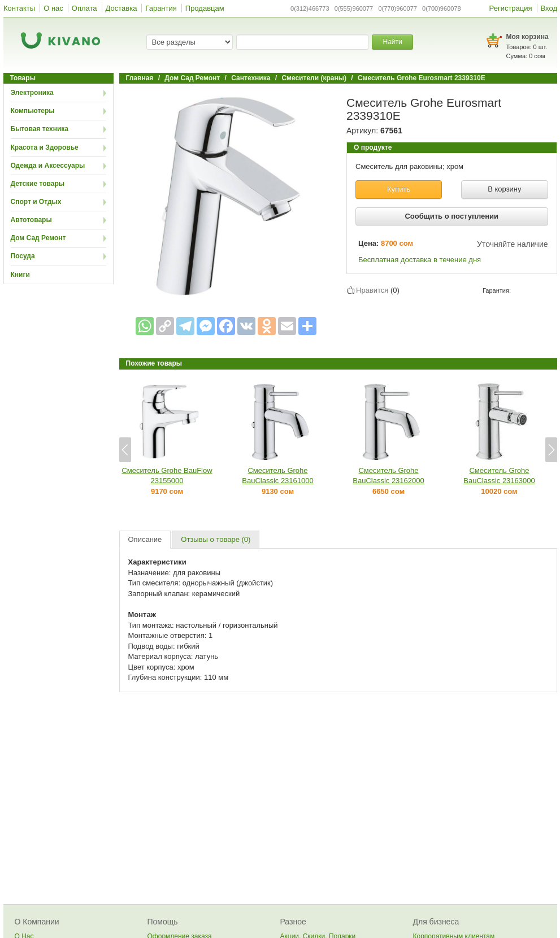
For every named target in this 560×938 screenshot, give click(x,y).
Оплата (84, 8)
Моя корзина (528, 37)
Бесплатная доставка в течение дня (420, 260)
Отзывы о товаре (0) (216, 539)
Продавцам (205, 8)
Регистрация (511, 8)
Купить (399, 189)
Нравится (372, 290)
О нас (53, 8)
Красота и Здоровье (45, 147)
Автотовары (31, 220)
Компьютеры (33, 111)
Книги (20, 275)
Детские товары (38, 184)
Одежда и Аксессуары (48, 166)
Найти (392, 42)
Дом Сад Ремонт (38, 238)
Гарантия (161, 8)
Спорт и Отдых (36, 202)
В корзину (504, 189)
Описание (145, 539)
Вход (549, 8)
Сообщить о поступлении (452, 216)
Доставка (121, 8)
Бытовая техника (40, 129)
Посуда (23, 256)
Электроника (32, 93)
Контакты (19, 8)
